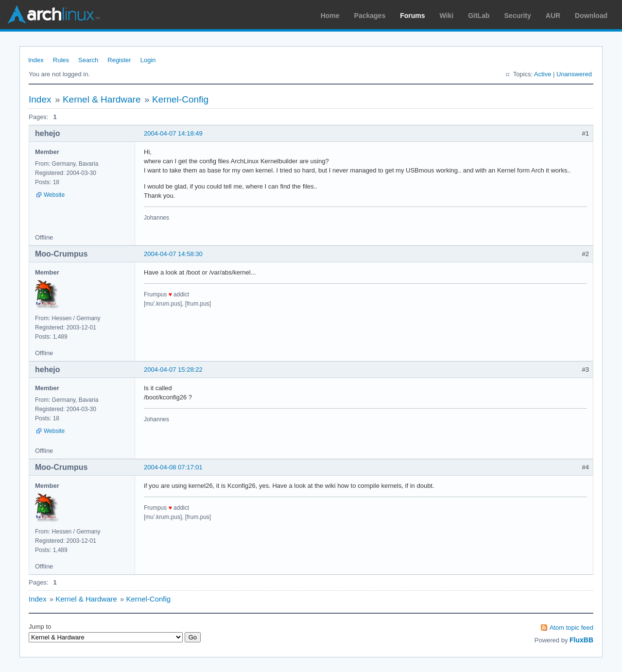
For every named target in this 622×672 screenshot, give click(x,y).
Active (543, 74)
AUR (553, 16)
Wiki (447, 16)
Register (119, 60)
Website (54, 195)
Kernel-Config (180, 99)
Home (330, 16)
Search (88, 60)
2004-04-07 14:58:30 (173, 254)
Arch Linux (53, 15)
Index (36, 60)
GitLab (479, 16)
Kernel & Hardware (102, 99)
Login (148, 60)
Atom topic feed (571, 628)
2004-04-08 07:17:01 (173, 467)
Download (591, 16)
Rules (61, 60)
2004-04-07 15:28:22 (173, 370)
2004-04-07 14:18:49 (173, 133)
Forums (412, 16)
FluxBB (581, 640)
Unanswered (574, 74)
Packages (370, 16)
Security (518, 16)
